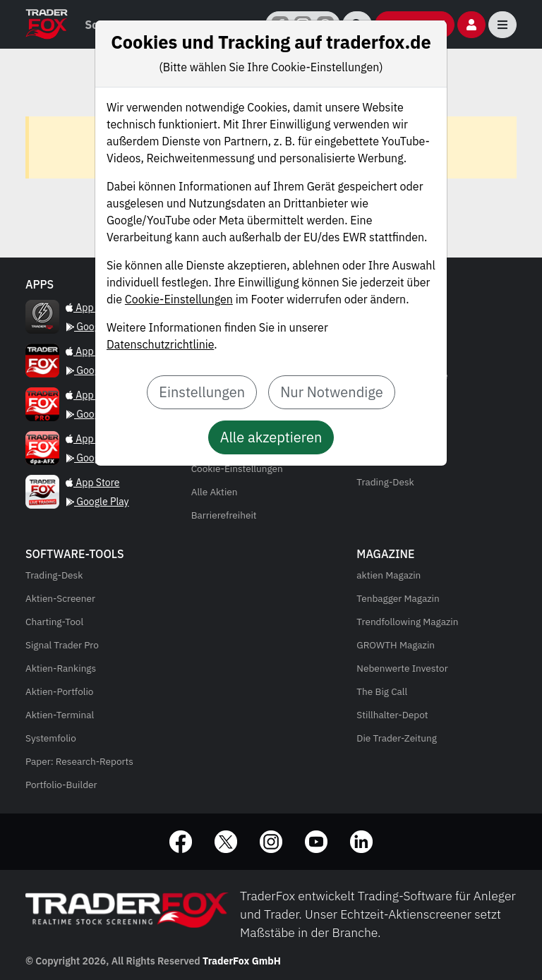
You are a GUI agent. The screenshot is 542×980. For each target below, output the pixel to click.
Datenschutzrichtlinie (160, 344)
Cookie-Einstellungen (179, 299)
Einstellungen (202, 392)
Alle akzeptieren (271, 437)
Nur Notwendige (332, 392)
